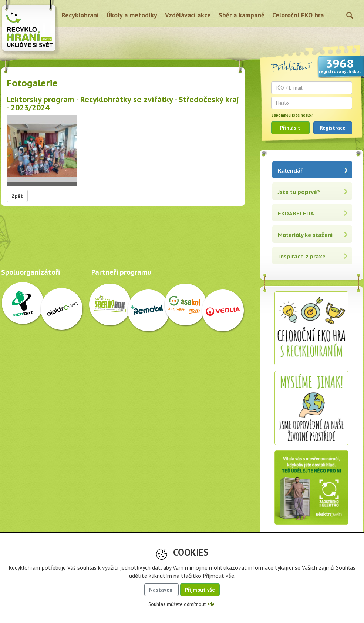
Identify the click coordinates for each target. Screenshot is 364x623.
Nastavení (161, 590)
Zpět (17, 196)
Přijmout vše (200, 590)
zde (211, 604)
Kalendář (290, 170)
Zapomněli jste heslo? (292, 115)
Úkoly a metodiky (132, 15)
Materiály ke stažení (305, 235)
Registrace (333, 128)
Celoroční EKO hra (298, 15)
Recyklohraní (80, 15)
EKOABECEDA (296, 213)
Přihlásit (290, 128)
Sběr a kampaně (242, 15)
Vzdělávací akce (188, 15)
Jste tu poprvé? (299, 192)
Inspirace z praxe (302, 256)
